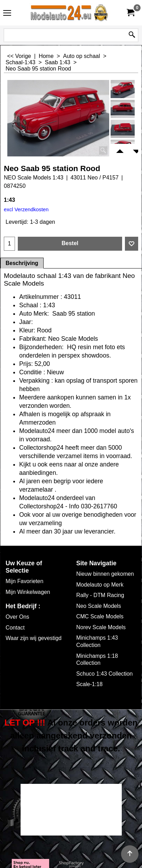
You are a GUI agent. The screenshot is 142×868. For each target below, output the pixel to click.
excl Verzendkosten (26, 209)
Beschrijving (22, 263)
